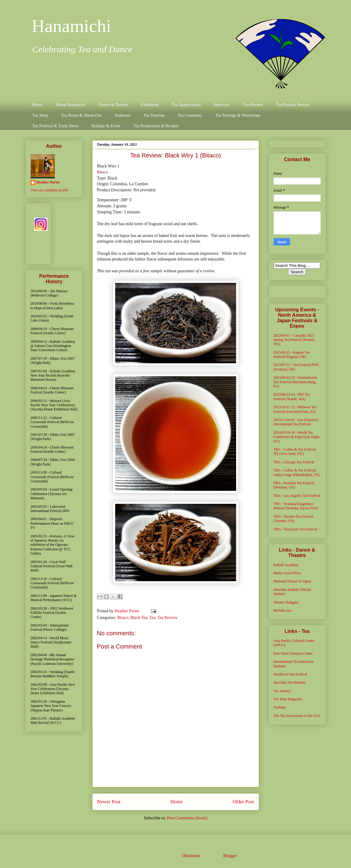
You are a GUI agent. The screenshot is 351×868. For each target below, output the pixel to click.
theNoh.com (283, 611)
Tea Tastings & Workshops (238, 115)
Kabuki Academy (286, 565)
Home (37, 105)
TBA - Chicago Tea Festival (294, 462)
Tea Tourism (154, 115)
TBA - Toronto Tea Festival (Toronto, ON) (294, 519)
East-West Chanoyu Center (293, 653)
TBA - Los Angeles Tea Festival (297, 496)
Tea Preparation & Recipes (156, 126)
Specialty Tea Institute (290, 682)
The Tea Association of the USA (297, 716)
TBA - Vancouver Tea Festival (296, 529)
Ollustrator (191, 856)
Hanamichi (71, 26)
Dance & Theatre (113, 105)
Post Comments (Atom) (187, 818)
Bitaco (103, 172)
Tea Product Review (293, 105)
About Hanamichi (71, 105)
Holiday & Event (106, 126)
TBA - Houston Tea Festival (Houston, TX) (294, 485)
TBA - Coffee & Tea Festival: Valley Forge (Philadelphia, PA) (297, 472)
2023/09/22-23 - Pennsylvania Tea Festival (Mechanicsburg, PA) (296, 382)
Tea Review (253, 105)
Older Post (243, 802)
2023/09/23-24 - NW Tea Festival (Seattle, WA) (292, 397)
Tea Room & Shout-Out (81, 115)
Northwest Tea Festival (290, 674)
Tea (152, 618)
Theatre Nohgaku (286, 602)
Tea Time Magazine (288, 699)
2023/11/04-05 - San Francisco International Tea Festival (296, 422)
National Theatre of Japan (292, 581)
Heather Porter (128, 611)
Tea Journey (282, 691)
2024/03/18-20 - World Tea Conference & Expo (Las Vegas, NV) (297, 437)
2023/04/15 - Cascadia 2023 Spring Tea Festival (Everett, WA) (294, 340)
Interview (222, 105)
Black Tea (139, 618)
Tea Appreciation (186, 105)
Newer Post (109, 802)
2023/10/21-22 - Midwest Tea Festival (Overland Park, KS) (295, 409)
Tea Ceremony (190, 115)
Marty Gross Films (287, 573)
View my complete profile (50, 190)
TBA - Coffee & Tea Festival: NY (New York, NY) (295, 452)
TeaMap (279, 707)
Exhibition (150, 105)
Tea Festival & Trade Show (55, 126)
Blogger (230, 856)
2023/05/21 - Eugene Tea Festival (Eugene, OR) (292, 355)
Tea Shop (40, 115)
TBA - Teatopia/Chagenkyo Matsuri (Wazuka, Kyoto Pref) (296, 506)
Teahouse (123, 115)
